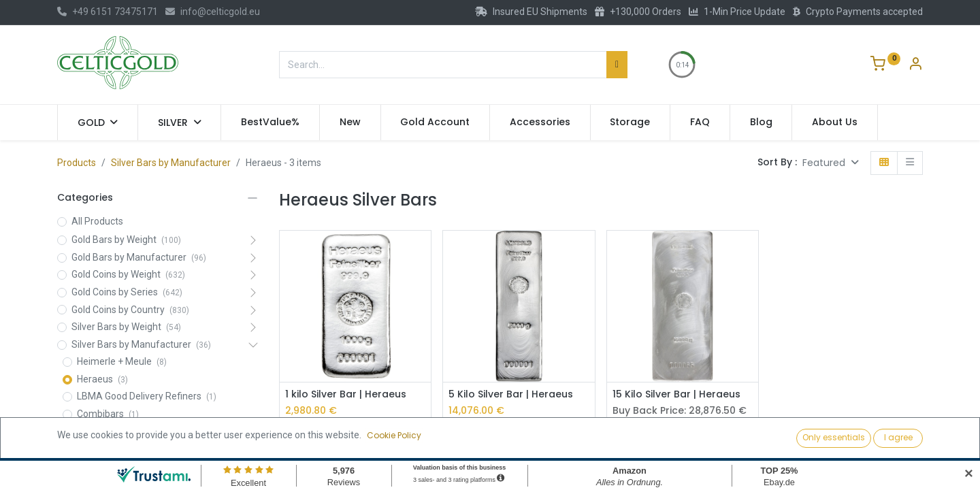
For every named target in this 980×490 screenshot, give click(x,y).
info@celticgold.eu (213, 12)
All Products (97, 221)
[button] (831, 163)
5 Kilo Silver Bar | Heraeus (511, 394)
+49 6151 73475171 (108, 12)
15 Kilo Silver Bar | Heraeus (676, 394)
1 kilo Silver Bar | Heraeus (346, 394)
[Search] (617, 65)
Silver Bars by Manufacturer (171, 163)
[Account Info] (915, 65)
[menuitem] (270, 122)
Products (77, 163)
